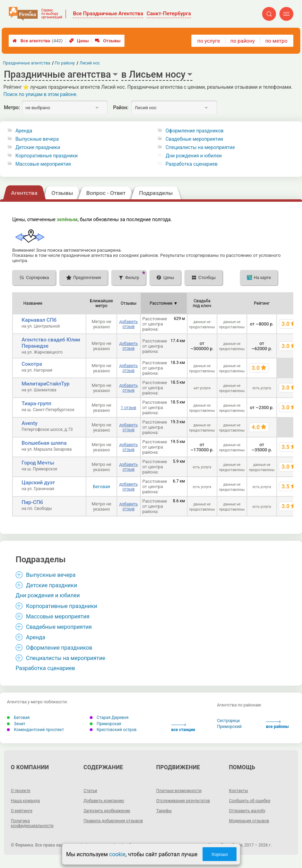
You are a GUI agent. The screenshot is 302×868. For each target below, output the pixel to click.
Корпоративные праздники (46, 156)
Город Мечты (38, 463)
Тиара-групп (36, 403)
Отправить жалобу (247, 811)
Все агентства (38, 41)
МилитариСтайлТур (45, 384)
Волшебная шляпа (44, 443)
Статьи (90, 791)
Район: (121, 107)
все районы (277, 725)
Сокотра (32, 364)
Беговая (101, 487)
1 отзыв (128, 408)
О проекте (20, 791)
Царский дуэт (38, 483)
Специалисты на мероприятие (200, 147)
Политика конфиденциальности (32, 823)
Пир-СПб (32, 502)
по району (242, 41)
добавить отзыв (128, 324)
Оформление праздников (194, 131)
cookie (117, 854)
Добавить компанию (104, 801)
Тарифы (164, 811)
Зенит (16, 724)
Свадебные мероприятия (194, 139)
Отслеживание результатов (183, 801)
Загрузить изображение (107, 811)
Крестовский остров (113, 730)
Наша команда (25, 801)
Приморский (229, 727)
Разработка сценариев (191, 164)
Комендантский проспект (36, 730)
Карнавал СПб (39, 320)
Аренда (24, 131)
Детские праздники (38, 147)
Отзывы (108, 41)
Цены (79, 41)
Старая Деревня (109, 718)
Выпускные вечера (37, 139)
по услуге (209, 41)
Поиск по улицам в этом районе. (41, 94)
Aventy (29, 423)
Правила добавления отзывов (113, 821)
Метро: (12, 107)
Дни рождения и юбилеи (193, 156)
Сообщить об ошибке (249, 801)
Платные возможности (179, 791)
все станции (183, 728)
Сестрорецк (229, 721)
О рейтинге (21, 811)
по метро (276, 41)
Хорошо (219, 854)
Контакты (238, 791)
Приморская (106, 724)
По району (65, 63)
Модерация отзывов (249, 821)
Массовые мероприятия (43, 164)
